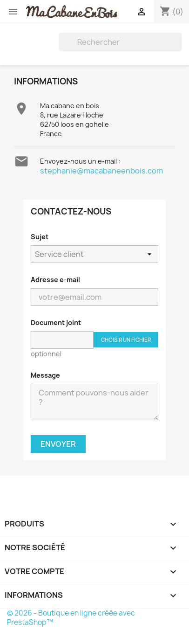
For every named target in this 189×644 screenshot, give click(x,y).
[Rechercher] (120, 42)
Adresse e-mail (55, 280)
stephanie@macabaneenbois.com (101, 171)
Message (45, 375)
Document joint (56, 322)
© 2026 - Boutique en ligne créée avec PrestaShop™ (71, 618)
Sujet (40, 237)
